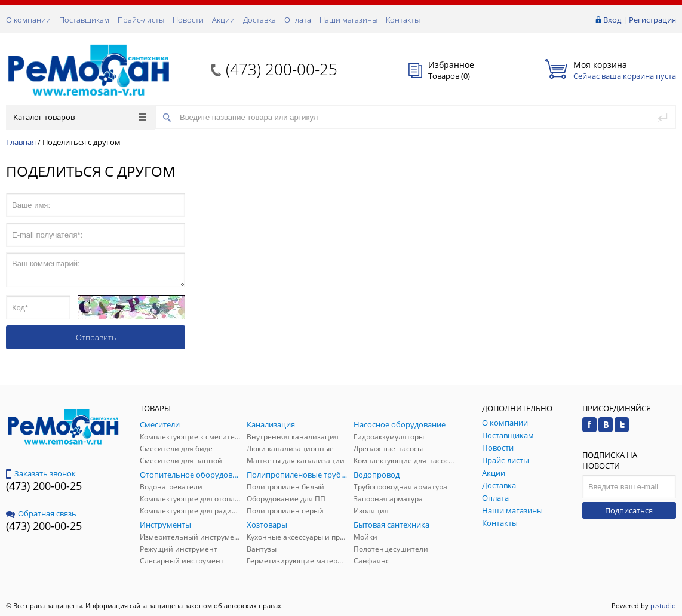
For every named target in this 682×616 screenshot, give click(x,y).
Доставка (259, 20)
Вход (612, 20)
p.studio (663, 606)
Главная (21, 142)
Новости (188, 20)
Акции (223, 20)
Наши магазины (348, 20)
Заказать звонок (41, 473)
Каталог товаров (80, 117)
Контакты (403, 20)
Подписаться (629, 510)
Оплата (298, 20)
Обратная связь (41, 513)
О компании (28, 20)
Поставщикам (84, 20)
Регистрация (652, 20)
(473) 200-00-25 (282, 69)
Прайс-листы (141, 20)
